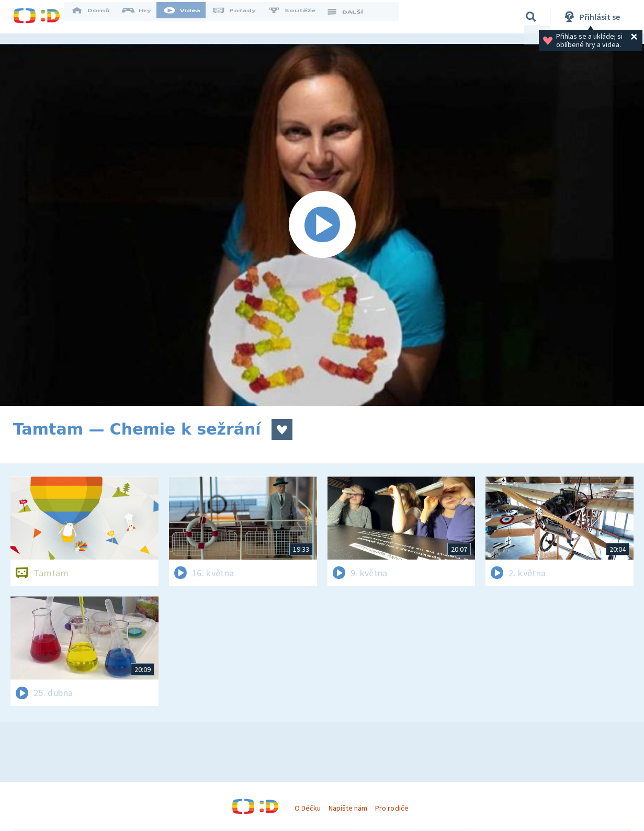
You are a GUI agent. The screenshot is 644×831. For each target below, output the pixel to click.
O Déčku (308, 808)
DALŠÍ (351, 17)
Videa (189, 17)
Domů (97, 17)
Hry (144, 17)
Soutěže (299, 17)
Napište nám (348, 808)
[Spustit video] (322, 225)
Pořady (241, 17)
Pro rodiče (392, 808)
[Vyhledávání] (531, 17)
